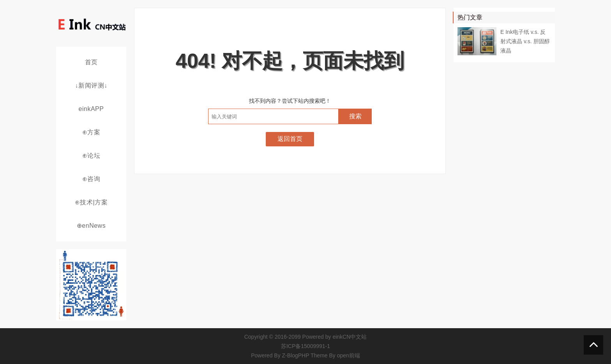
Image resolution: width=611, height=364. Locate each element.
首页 (91, 62)
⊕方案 (91, 132)
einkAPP (91, 109)
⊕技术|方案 (91, 202)
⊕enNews (91, 226)
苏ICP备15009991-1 (305, 346)
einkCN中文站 (350, 337)
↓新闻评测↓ (91, 85)
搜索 (355, 116)
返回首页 (290, 139)
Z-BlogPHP (296, 355)
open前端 (349, 355)
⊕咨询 (91, 179)
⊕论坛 (91, 156)
